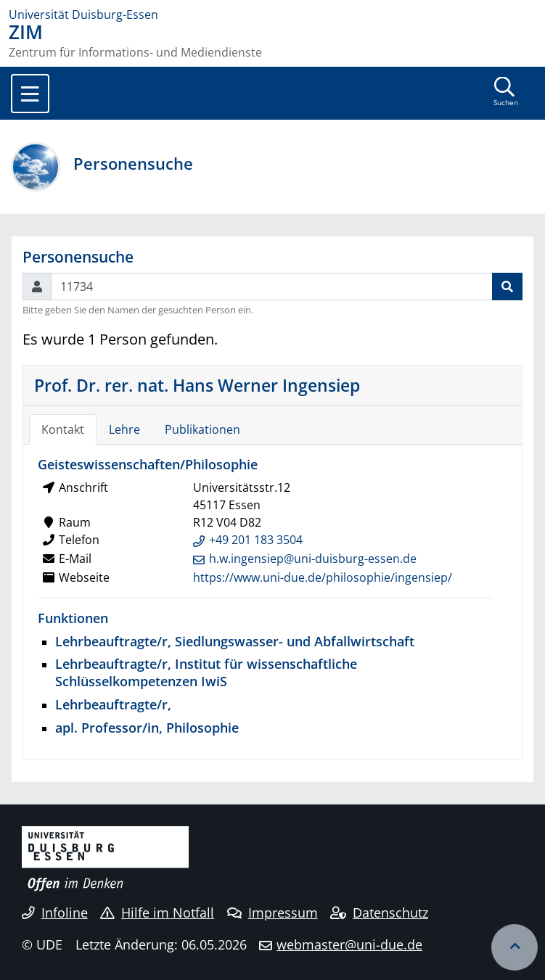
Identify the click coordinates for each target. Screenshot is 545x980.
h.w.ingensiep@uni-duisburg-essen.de (313, 559)
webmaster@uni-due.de (349, 944)
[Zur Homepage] (272, 15)
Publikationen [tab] (202, 429)
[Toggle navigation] (30, 94)
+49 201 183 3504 (256, 540)
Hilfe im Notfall (157, 913)
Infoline (55, 913)
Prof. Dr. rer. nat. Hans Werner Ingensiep (197, 385)
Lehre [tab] (124, 429)
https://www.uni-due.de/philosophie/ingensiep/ (323, 577)
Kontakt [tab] (63, 429)
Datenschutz (379, 913)
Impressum (272, 913)
